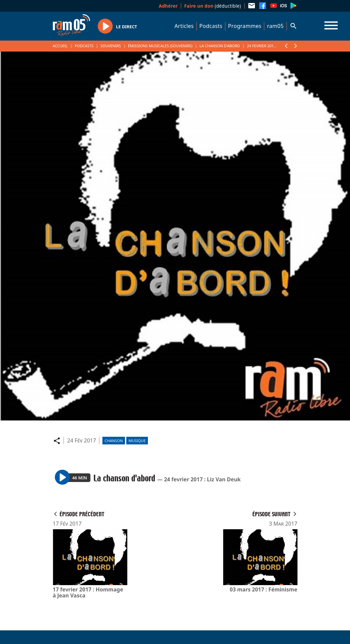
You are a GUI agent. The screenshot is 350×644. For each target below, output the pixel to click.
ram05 (275, 26)
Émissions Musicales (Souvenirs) (160, 46)
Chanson (114, 441)
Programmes (245, 26)
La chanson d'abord (220, 46)
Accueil (60, 46)
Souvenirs (111, 46)
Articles (184, 26)
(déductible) (213, 6)
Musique (137, 441)
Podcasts (211, 26)
